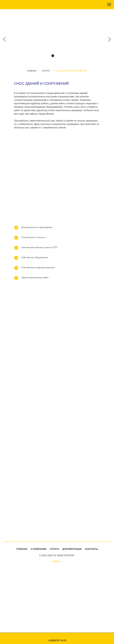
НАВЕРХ (57, 561)
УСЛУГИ (46, 71)
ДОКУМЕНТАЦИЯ (72, 549)
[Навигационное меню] (109, 5)
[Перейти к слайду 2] (53, 56)
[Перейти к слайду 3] (57, 56)
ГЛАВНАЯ (32, 71)
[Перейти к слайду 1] (48, 56)
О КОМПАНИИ (39, 549)
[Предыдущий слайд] (4, 39)
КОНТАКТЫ (91, 549)
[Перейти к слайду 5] (66, 56)
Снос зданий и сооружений (71, 71)
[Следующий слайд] (110, 39)
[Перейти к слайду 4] (61, 56)
